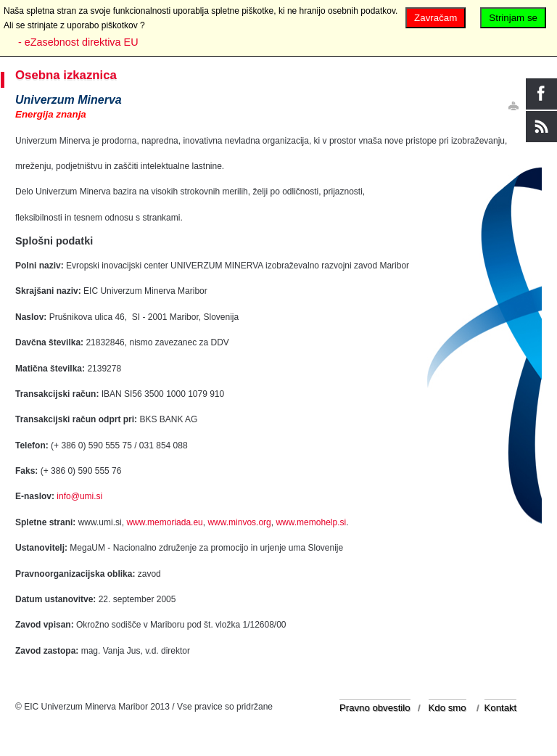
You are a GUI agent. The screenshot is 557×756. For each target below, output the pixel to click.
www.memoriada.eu (164, 522)
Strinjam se (513, 18)
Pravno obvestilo (375, 708)
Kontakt (501, 708)
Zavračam (436, 18)
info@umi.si (79, 496)
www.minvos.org (239, 522)
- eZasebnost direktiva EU (78, 42)
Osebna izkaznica (66, 75)
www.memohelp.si (311, 522)
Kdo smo (447, 708)
